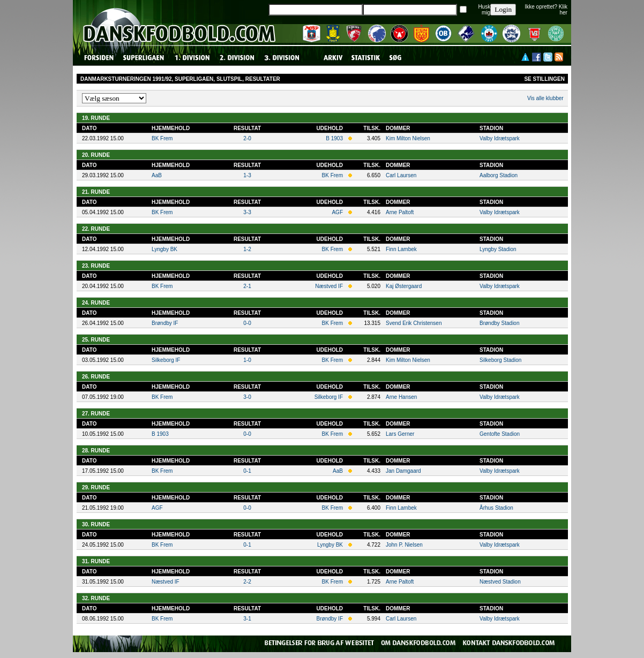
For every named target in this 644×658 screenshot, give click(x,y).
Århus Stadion (496, 508)
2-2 (247, 582)
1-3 (247, 175)
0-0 (247, 323)
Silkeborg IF (166, 360)
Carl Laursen (401, 175)
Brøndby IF (165, 323)
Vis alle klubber (545, 98)
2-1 (247, 286)
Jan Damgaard (403, 471)
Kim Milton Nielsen (408, 138)
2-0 (247, 138)
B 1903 (334, 138)
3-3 (247, 212)
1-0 (247, 360)
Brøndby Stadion (500, 323)
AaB (157, 175)
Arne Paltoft (400, 212)
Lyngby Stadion (498, 249)
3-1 (247, 619)
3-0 (247, 397)
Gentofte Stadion (500, 434)
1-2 (247, 249)
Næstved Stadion (500, 582)
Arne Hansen (401, 397)
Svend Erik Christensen (414, 323)
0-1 (247, 471)
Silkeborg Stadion (500, 360)
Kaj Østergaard (404, 286)
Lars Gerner (400, 434)
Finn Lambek (401, 249)
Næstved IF (329, 286)
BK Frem (162, 138)
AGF (337, 212)
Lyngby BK (164, 249)
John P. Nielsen (404, 545)
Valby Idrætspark (500, 138)
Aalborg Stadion (499, 175)
